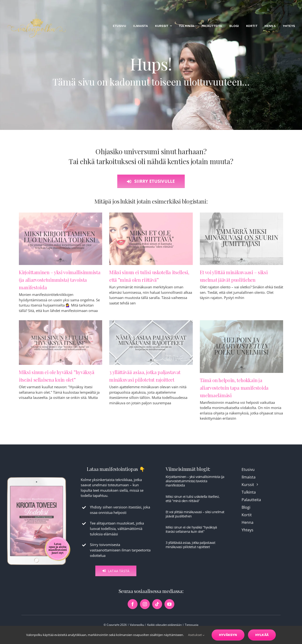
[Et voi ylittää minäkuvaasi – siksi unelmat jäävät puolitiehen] (241, 239)
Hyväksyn (228, 635)
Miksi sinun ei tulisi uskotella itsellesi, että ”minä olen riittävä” (193, 503)
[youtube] (169, 609)
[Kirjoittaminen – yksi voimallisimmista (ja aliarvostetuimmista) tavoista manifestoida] (61, 239)
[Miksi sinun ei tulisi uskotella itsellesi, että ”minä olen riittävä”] (151, 239)
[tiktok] (157, 609)
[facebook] (133, 609)
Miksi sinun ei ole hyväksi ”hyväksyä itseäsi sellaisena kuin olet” (191, 534)
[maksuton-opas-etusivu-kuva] (39, 482)
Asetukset (196, 635)
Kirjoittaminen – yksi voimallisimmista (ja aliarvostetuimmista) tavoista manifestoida (60, 280)
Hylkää (262, 635)
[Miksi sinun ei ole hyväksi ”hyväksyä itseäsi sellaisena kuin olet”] (61, 343)
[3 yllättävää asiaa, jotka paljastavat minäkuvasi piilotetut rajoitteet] (151, 343)
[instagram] (145, 609)
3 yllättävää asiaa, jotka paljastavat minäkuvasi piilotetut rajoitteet (190, 549)
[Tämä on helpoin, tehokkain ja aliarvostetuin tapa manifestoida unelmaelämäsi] (241, 347)
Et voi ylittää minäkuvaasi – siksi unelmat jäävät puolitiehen (195, 518)
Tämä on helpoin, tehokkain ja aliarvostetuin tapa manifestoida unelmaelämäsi (234, 388)
